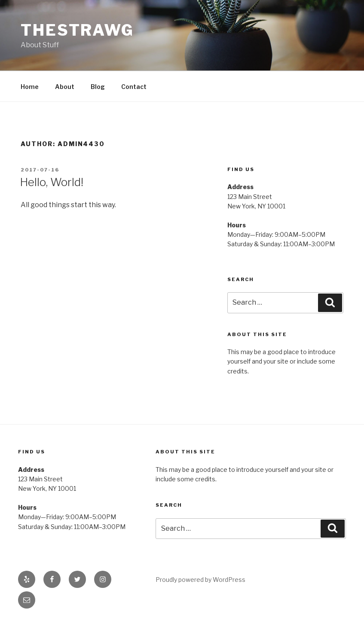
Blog (98, 87)
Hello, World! (52, 182)
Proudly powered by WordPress (200, 580)
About (65, 87)
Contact (134, 87)
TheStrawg (77, 30)
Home (30, 87)
